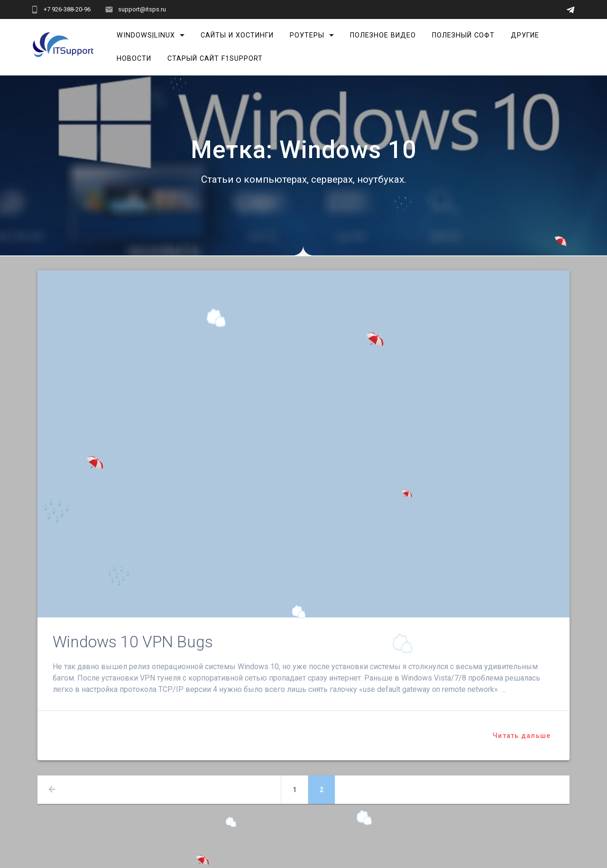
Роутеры (307, 35)
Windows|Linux (146, 35)
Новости (134, 59)
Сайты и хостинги (237, 35)
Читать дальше (522, 736)
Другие (524, 35)
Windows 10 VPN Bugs (133, 642)
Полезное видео (383, 35)
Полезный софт (463, 35)
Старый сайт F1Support (215, 59)
